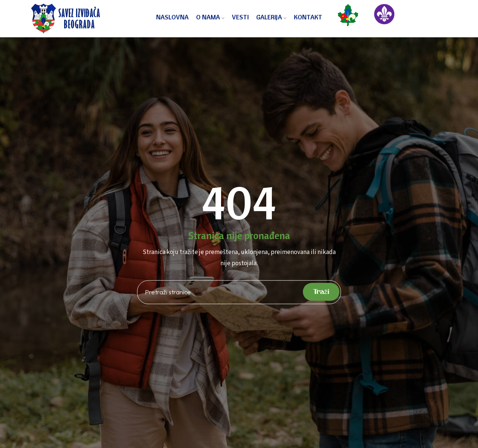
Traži (321, 292)
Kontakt (308, 17)
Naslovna (172, 17)
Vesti (240, 17)
